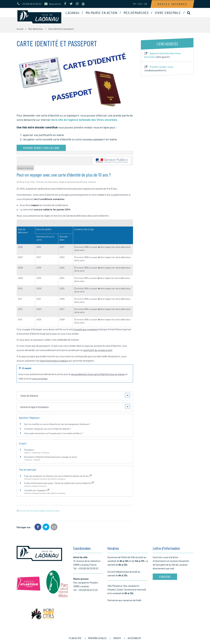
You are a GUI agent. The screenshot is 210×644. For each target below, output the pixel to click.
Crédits (117, 638)
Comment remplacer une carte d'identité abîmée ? (48, 429)
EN (140, 4)
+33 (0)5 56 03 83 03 (88, 568)
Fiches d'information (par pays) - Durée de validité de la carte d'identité (59, 483)
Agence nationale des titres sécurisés (162, 55)
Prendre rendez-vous (159, 68)
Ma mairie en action (102, 13)
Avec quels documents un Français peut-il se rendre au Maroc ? (54, 433)
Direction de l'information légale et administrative (39, 511)
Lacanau (72, 13)
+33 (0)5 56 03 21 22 (88, 590)
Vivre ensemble (168, 13)
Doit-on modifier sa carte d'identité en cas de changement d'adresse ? (57, 424)
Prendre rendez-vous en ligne (41, 148)
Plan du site (75, 638)
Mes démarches (136, 13)
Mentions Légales (97, 638)
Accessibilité (134, 638)
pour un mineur (40, 378)
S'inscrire (165, 577)
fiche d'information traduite (54, 361)
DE (146, 4)
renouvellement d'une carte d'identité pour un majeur (98, 374)
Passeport (29, 450)
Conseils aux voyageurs (86, 329)
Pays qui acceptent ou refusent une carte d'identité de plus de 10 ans (58, 476)
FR (134, 4)
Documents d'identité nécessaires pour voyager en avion (51, 457)
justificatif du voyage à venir (98, 350)
